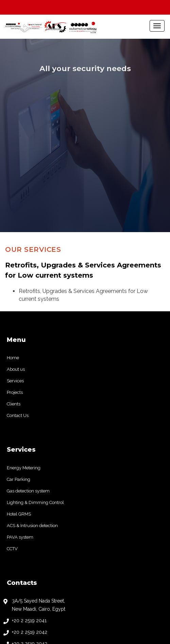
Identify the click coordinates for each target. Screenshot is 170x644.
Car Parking (19, 374)
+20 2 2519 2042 (30, 527)
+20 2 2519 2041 (29, 516)
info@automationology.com (42, 562)
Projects (15, 287)
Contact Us (18, 310)
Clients (14, 299)
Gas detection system (28, 386)
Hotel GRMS (19, 409)
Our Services (33, 144)
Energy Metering (24, 363)
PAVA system (20, 432)
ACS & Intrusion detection (32, 421)
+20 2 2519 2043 (30, 539)
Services (15, 276)
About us (16, 264)
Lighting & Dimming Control (35, 397)
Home (13, 253)
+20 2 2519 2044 (30, 550)
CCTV (12, 444)
